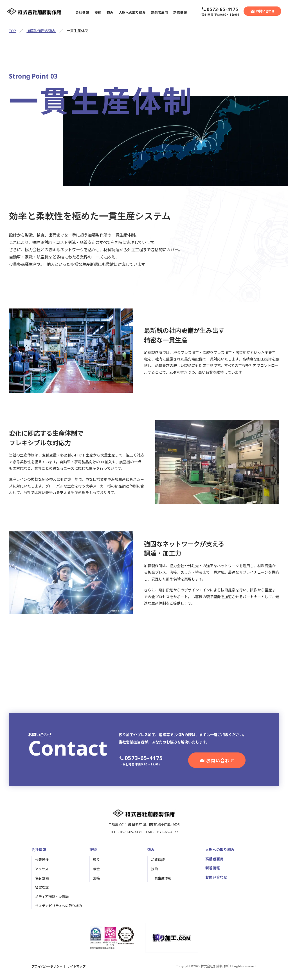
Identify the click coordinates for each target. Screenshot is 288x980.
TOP (13, 31)
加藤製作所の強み (41, 31)
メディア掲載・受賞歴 (52, 896)
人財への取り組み (220, 849)
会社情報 (39, 849)
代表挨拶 (42, 859)
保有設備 (42, 878)
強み (151, 849)
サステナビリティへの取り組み (59, 906)
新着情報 (213, 868)
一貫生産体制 (161, 878)
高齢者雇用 (214, 859)
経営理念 (42, 887)
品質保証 (158, 859)
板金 (96, 869)
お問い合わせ (216, 877)
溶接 (96, 878)
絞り (96, 859)
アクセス (42, 869)
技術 (93, 849)
